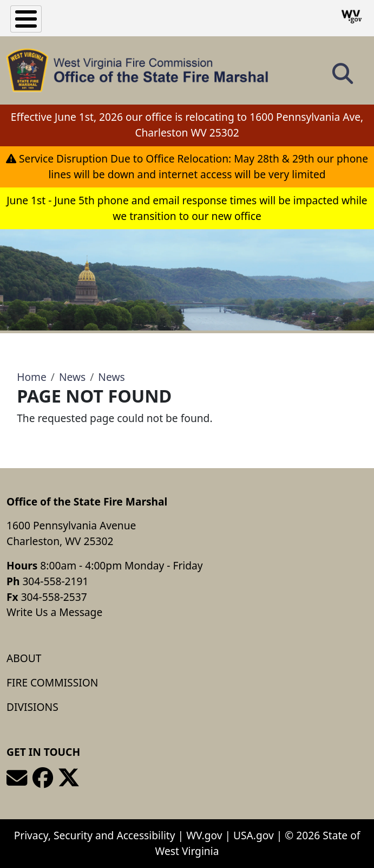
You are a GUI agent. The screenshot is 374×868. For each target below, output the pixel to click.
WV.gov (204, 835)
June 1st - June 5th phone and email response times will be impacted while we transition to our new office (187, 208)
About (24, 658)
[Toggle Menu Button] (26, 19)
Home (32, 377)
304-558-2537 (54, 597)
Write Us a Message (54, 612)
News (72, 377)
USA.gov (254, 835)
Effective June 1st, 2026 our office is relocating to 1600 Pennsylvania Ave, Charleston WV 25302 (187, 125)
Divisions (32, 707)
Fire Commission (52, 682)
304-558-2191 (55, 581)
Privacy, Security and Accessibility (95, 835)
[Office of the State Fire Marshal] (137, 70)
